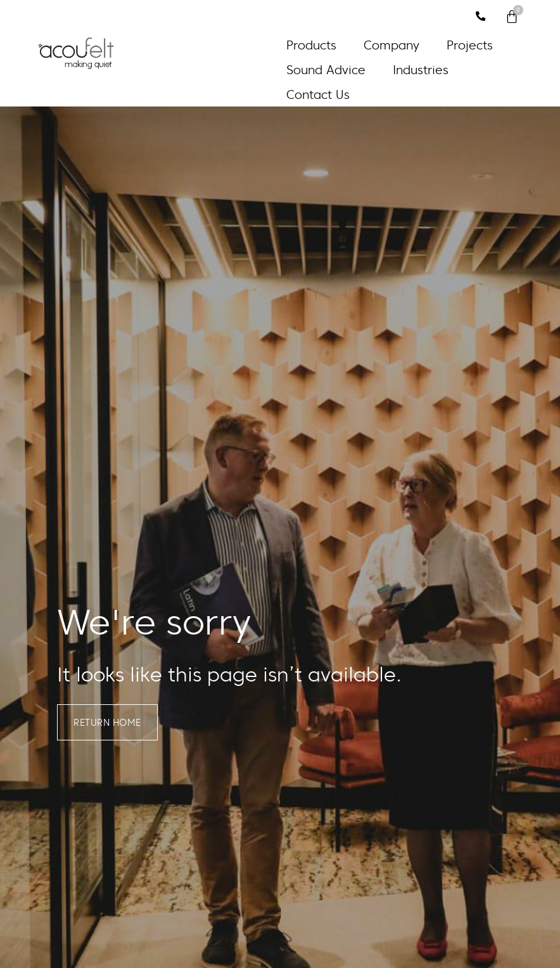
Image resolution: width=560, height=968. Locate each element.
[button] (319, 45)
